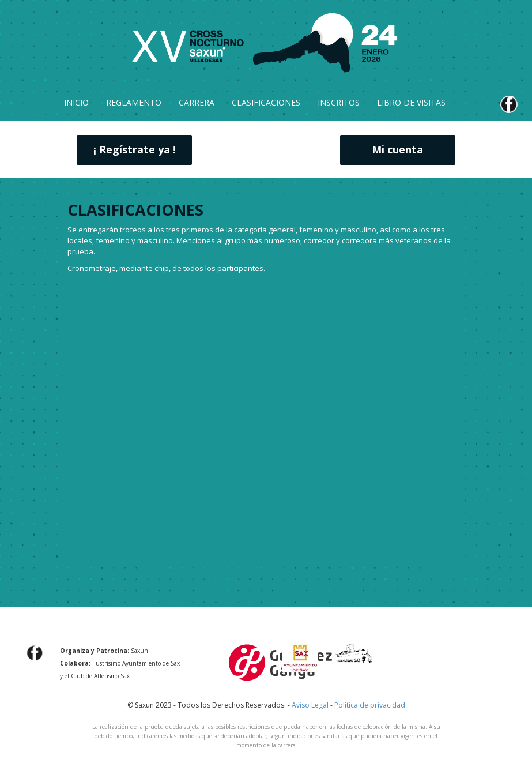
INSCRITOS (339, 102)
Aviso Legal (310, 705)
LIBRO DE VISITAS (411, 102)
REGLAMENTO (134, 102)
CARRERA (197, 102)
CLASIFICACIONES (266, 102)
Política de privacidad (370, 705)
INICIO (76, 102)
